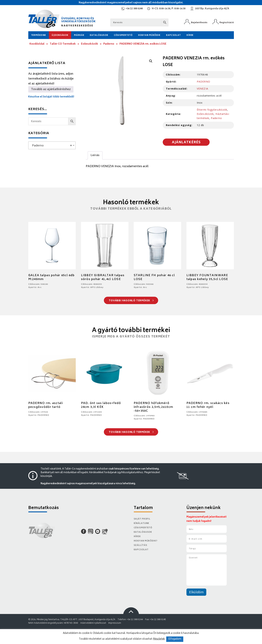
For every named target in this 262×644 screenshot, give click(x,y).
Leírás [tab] (95, 155)
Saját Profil (142, 519)
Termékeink (39, 35)
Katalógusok (99, 35)
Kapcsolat (173, 35)
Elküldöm (196, 593)
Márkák (79, 35)
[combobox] (52, 145)
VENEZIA (203, 89)
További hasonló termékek (131, 301)
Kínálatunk (142, 523)
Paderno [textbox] (51, 146)
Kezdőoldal (37, 44)
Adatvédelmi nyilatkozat (93, 623)
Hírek (190, 35)
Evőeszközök (90, 44)
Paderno (109, 44)
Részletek (159, 639)
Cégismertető (123, 35)
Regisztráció (227, 23)
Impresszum (115, 623)
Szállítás (140, 545)
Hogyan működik (149, 35)
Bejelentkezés (199, 23)
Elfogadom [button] (175, 639)
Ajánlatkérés (186, 143)
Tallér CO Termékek (63, 44)
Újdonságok (60, 35)
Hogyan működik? (145, 541)
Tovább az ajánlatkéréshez (51, 89)
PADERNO (203, 82)
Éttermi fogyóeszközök (212, 110)
